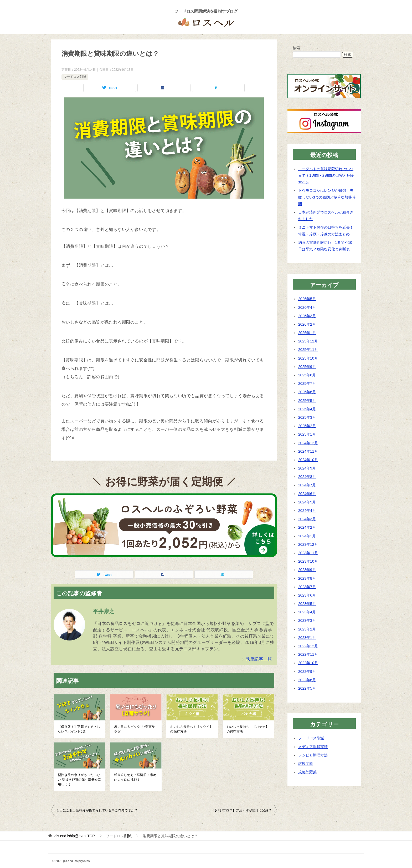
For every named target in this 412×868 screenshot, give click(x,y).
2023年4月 (307, 612)
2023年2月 (307, 629)
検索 (296, 48)
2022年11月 (308, 654)
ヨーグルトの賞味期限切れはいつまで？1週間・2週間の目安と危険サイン (326, 175)
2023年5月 (307, 604)
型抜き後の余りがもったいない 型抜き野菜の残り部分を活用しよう (79, 780)
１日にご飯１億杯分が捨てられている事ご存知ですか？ (97, 810)
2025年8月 (307, 375)
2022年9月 (307, 672)
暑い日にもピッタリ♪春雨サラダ (134, 729)
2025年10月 (308, 358)
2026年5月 (307, 299)
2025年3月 (307, 417)
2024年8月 (307, 477)
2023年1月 (307, 638)
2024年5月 (307, 502)
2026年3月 (307, 316)
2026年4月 (307, 307)
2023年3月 (307, 620)
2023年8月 (307, 578)
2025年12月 (308, 341)
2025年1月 (307, 434)
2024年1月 (307, 536)
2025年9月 (307, 367)
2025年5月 (307, 401)
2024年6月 (307, 494)
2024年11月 (308, 451)
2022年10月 (308, 663)
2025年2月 (307, 426)
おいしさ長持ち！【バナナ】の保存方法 (248, 729)
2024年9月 (307, 468)
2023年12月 (308, 544)
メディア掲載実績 (313, 747)
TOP (75, 836)
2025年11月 (308, 350)
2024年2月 (307, 527)
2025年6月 (307, 392)
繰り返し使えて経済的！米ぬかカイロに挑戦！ (135, 777)
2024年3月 (307, 519)
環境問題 (306, 764)
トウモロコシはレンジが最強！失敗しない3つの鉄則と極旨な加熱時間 (327, 197)
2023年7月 (307, 587)
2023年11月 (308, 553)
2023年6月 (307, 595)
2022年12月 (308, 646)
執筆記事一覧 (259, 659)
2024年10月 (308, 460)
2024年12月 (308, 443)
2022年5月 (307, 688)
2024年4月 (307, 511)
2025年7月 (307, 383)
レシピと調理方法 (313, 755)
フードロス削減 (75, 77)
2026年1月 (307, 333)
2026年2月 (307, 324)
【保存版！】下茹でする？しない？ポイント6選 (79, 729)
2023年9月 (307, 570)
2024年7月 (307, 485)
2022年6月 (307, 680)
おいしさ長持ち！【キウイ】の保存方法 (191, 729)
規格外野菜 (307, 772)
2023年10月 (308, 561)
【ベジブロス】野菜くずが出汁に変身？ (242, 810)
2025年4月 (307, 409)
